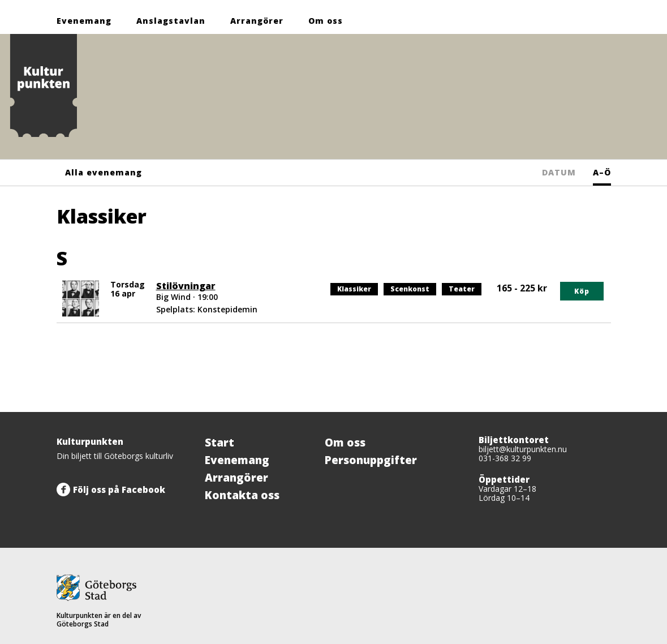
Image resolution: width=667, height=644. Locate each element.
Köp (582, 291)
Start (220, 443)
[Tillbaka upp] (599, 412)
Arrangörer (257, 21)
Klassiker (355, 289)
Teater (465, 289)
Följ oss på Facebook (119, 490)
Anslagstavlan (171, 21)
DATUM (559, 173)
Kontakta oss (242, 495)
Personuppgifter (371, 460)
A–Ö (602, 173)
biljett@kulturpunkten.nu (523, 449)
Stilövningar (186, 286)
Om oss (326, 21)
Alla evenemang (104, 172)
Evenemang (84, 21)
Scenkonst (410, 289)
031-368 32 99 (505, 458)
